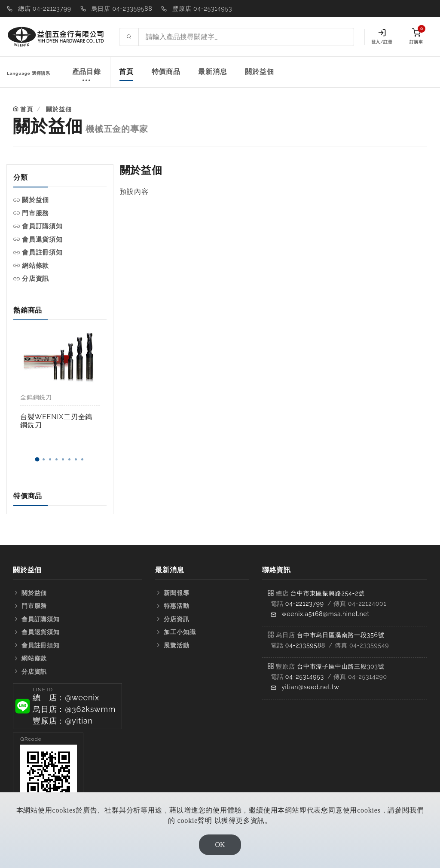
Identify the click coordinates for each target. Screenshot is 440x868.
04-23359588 (305, 645)
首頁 (126, 72)
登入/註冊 (382, 37)
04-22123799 (305, 604)
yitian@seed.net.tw (310, 687)
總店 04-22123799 (45, 9)
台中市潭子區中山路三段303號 (341, 666)
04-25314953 (305, 677)
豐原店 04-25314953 (202, 9)
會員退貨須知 (42, 239)
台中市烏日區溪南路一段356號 (341, 635)
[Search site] (246, 37)
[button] (37, 460)
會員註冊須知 (42, 252)
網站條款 (35, 266)
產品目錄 (87, 76)
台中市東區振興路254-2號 (328, 593)
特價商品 (166, 72)
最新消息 (212, 72)
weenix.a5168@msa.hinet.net (325, 614)
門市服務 (35, 213)
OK (220, 845)
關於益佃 (259, 72)
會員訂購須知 (42, 226)
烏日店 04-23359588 (122, 9)
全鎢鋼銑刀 (36, 397)
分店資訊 (35, 279)
